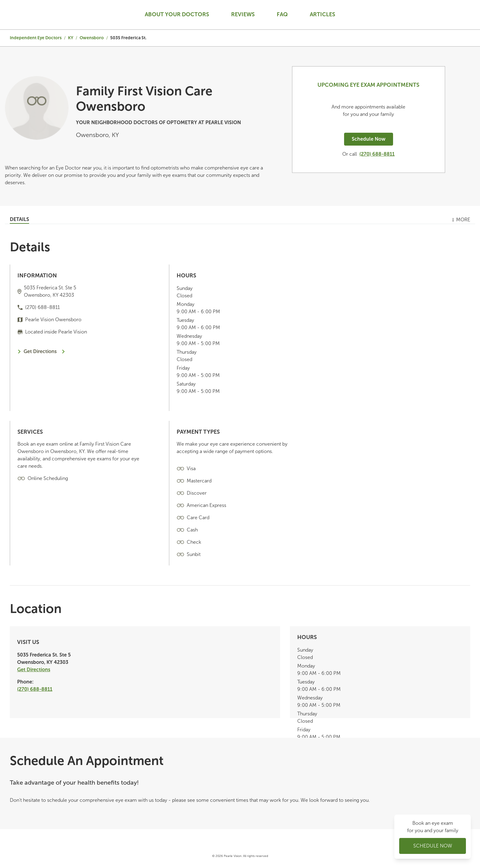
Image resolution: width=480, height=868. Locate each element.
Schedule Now (369, 139)
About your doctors (177, 14)
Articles (322, 14)
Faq (282, 14)
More (461, 220)
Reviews (243, 14)
